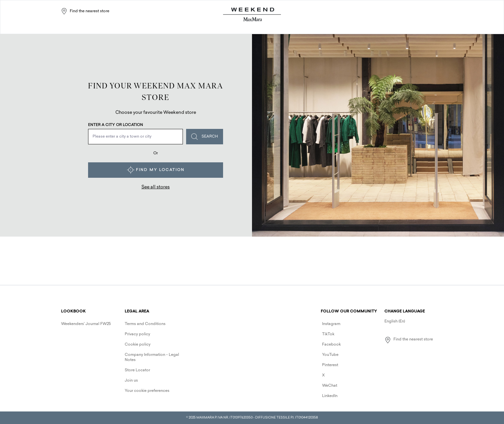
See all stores (156, 187)
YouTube (330, 355)
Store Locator (137, 370)
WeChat (330, 386)
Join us (131, 381)
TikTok (328, 334)
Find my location (156, 170)
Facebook (331, 345)
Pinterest (330, 365)
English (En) (395, 321)
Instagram (331, 324)
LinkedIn (330, 396)
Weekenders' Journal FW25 (86, 324)
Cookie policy (138, 345)
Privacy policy (137, 334)
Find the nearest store (85, 11)
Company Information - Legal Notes (152, 357)
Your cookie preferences (147, 391)
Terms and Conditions (145, 324)
